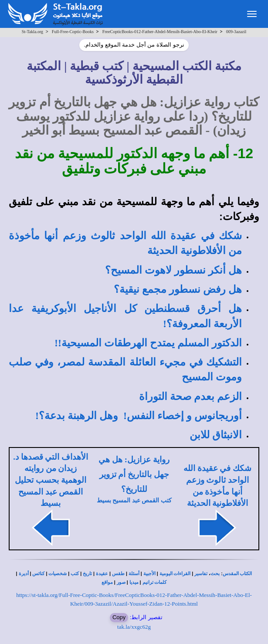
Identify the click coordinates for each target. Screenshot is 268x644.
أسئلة (134, 574)
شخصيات (58, 574)
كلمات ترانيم (155, 582)
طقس (118, 574)
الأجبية (149, 574)
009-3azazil (236, 32)
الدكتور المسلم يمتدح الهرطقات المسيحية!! (148, 343)
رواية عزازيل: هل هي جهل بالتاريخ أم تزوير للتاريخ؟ (134, 475)
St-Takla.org (32, 32)
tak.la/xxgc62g (134, 627)
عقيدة (102, 574)
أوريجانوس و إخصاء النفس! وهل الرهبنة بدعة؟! (139, 416)
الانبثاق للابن (216, 435)
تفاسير (201, 574)
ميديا (134, 582)
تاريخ (87, 574)
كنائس (38, 574)
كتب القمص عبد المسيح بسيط (134, 500)
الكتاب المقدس (237, 574)
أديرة (24, 574)
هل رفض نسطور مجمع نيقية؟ (178, 289)
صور (121, 582)
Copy (119, 617)
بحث (215, 574)
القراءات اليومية (175, 574)
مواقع (107, 582)
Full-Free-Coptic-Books (73, 32)
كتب (75, 574)
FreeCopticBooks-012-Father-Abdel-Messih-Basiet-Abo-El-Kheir (160, 32)
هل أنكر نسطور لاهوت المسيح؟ (173, 270)
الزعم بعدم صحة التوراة (190, 397)
